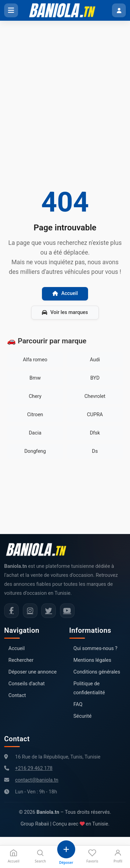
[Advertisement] (65, 89)
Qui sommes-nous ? (96, 648)
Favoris (92, 856)
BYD (95, 378)
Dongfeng (35, 451)
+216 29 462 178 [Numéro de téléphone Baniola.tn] (34, 768)
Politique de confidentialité (89, 688)
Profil (118, 856)
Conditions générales (97, 672)
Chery (35, 396)
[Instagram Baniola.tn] (30, 611)
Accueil (65, 293)
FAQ (78, 704)
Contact (17, 695)
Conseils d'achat (27, 684)
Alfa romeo (35, 360)
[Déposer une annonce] (66, 853)
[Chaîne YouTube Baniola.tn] (67, 611)
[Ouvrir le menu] (11, 10)
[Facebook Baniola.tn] (11, 611)
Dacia (35, 433)
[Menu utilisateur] (119, 10)
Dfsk (95, 433)
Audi (95, 360)
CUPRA (95, 415)
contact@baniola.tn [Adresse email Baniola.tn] (37, 780)
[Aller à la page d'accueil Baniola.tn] (39, 550)
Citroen (35, 415)
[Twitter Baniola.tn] (49, 611)
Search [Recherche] (40, 856)
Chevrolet (95, 396)
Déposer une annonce (32, 672)
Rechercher (21, 660)
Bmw (35, 378)
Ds (95, 451)
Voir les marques (65, 312)
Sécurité (83, 716)
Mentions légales (92, 660)
